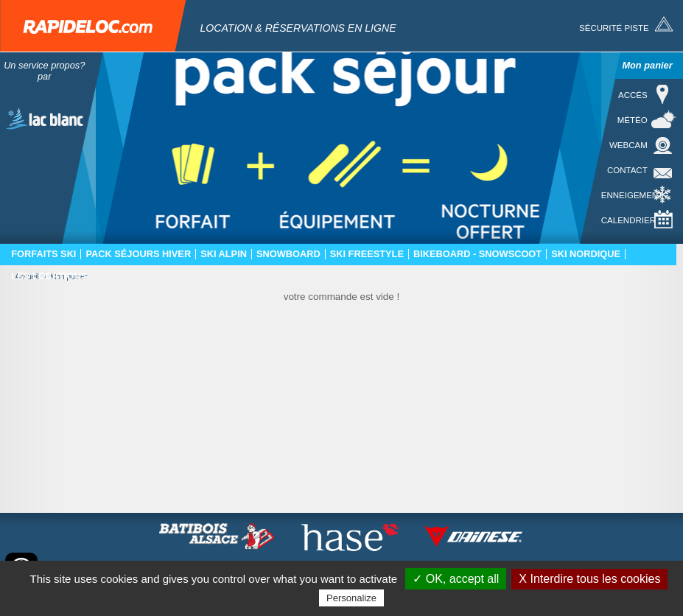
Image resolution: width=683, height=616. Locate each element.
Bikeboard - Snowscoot (477, 254)
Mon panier (647, 65)
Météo (633, 120)
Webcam (628, 145)
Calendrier (628, 220)
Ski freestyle (367, 254)
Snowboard (288, 254)
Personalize (351, 598)
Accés (633, 95)
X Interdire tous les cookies (589, 579)
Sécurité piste (614, 28)
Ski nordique (586, 254)
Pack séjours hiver (138, 254)
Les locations (49, 276)
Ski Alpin (224, 254)
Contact (627, 170)
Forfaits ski (43, 254)
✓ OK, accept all (456, 579)
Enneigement (632, 195)
